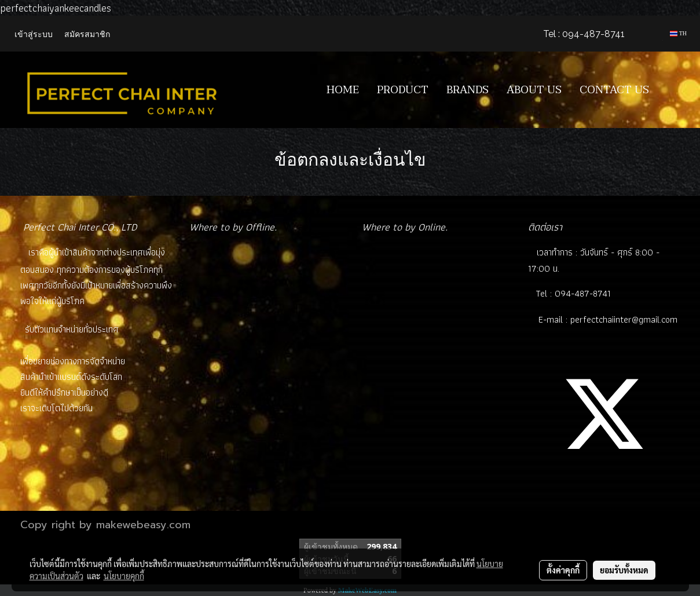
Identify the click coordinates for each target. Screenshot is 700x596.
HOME (343, 90)
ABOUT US (534, 90)
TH (678, 33)
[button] (675, 90)
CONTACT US (614, 90)
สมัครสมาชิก (87, 33)
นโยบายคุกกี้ (124, 576)
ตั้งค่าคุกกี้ (563, 570)
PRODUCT (403, 90)
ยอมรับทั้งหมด (624, 570)
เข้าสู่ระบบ (34, 33)
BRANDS (468, 90)
